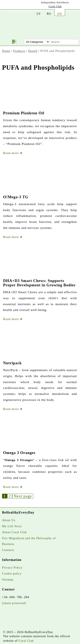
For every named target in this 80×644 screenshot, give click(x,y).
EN (60, 14)
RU (49, 14)
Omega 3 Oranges (19, 453)
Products (19, 51)
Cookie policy (12, 574)
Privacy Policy (12, 568)
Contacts (8, 550)
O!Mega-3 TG (16, 197)
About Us (9, 520)
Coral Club (55, 6)
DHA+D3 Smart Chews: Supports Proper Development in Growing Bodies (39, 283)
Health (33, 51)
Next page (23, 496)
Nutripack (12, 363)
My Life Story (12, 526)
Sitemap (8, 579)
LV (39, 14)
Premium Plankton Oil (24, 113)
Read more (13, 153)
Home (6, 51)
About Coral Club (14, 532)
